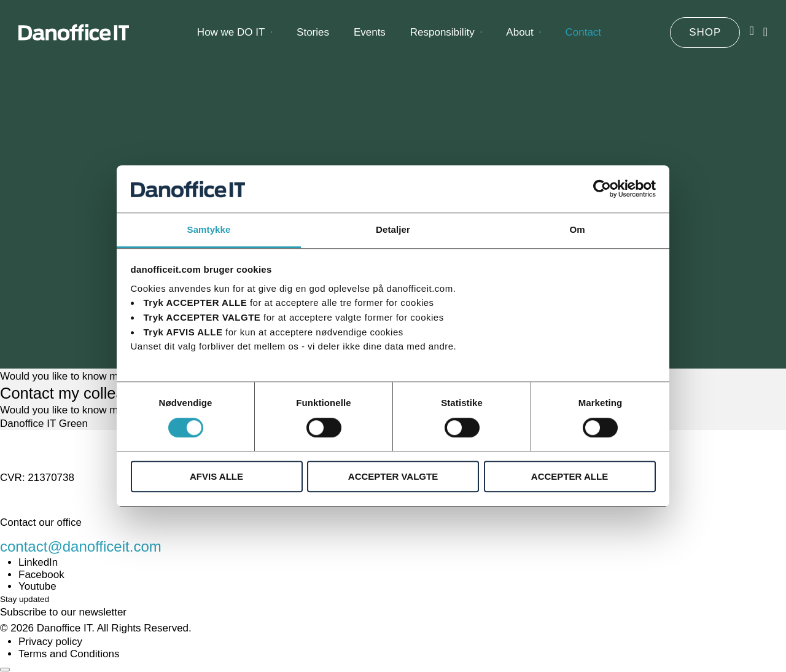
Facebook (41, 575)
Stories (313, 37)
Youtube (37, 586)
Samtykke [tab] (209, 229)
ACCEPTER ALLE (570, 476)
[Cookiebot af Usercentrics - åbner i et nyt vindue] (602, 189)
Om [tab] (577, 229)
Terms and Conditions (69, 654)
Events (370, 37)
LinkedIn (38, 562)
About (519, 37)
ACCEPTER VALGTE (393, 476)
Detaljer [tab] (393, 229)
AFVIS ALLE (216, 476)
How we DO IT (231, 37)
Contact (583, 37)
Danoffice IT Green (44, 424)
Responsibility (442, 37)
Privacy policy (50, 642)
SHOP (705, 37)
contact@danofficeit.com (81, 546)
